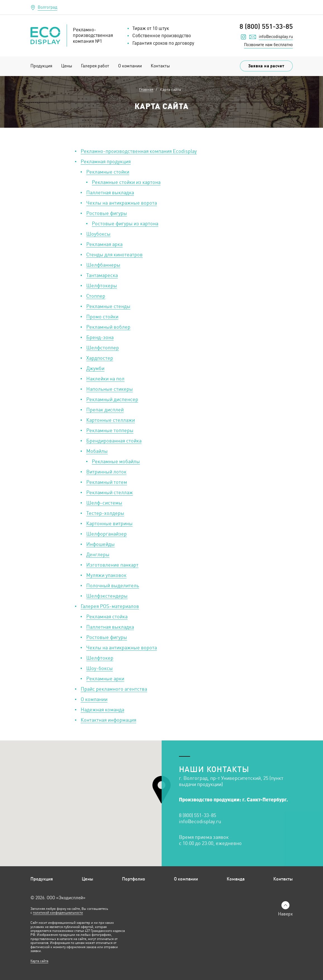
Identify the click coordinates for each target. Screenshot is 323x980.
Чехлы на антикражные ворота (122, 203)
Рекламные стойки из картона (126, 182)
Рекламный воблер (108, 327)
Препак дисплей (105, 409)
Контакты (160, 66)
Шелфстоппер (103, 347)
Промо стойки (102, 316)
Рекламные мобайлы (116, 461)
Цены (67, 66)
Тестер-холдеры (105, 513)
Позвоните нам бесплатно (268, 45)
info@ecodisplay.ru (276, 37)
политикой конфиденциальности (58, 912)
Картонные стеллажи (111, 420)
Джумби (95, 368)
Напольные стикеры (110, 389)
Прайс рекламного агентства (114, 689)
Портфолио (134, 879)
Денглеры (98, 554)
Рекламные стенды (108, 306)
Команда (236, 879)
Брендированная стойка (114, 441)
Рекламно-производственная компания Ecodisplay (139, 151)
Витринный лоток (106, 472)
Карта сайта (39, 961)
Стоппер (96, 296)
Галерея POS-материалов (110, 606)
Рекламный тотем (107, 482)
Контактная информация (108, 720)
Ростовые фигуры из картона (125, 223)
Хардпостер (100, 358)
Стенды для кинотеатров (114, 254)
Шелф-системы (104, 503)
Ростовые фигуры (107, 213)
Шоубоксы (98, 234)
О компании (130, 66)
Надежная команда (102, 709)
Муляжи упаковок (106, 575)
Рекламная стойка (107, 616)
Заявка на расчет (266, 66)
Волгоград (47, 7)
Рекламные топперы (110, 430)
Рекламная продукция (106, 161)
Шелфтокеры (102, 285)
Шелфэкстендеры (107, 596)
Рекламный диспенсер (112, 399)
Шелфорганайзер (107, 534)
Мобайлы (97, 451)
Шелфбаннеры (103, 265)
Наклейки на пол (105, 378)
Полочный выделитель (113, 585)
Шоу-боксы (100, 668)
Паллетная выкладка (110, 192)
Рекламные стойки (108, 172)
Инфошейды (101, 544)
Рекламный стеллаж (110, 492)
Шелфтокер (100, 658)
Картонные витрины (109, 523)
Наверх (285, 914)
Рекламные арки (105, 678)
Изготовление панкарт (112, 565)
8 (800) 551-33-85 (266, 26)
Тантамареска (102, 275)
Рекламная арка (104, 244)
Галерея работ (95, 66)
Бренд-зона (100, 337)
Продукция (41, 66)
